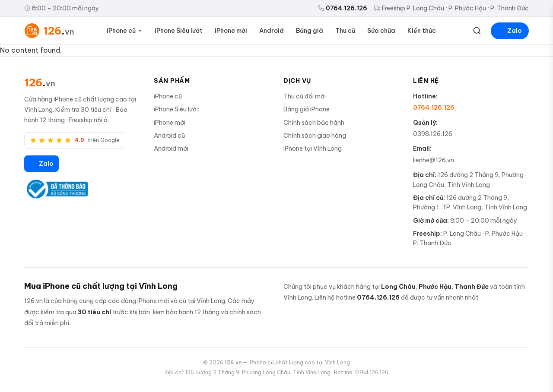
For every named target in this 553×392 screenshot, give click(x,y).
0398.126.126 (433, 134)
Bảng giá (310, 31)
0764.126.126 (343, 8)
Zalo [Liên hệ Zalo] (510, 31)
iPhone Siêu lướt (179, 31)
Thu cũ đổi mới (305, 96)
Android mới (171, 149)
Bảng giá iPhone (307, 109)
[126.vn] (40, 82)
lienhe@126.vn (434, 160)
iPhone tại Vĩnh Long (313, 149)
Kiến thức (422, 31)
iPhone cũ (125, 31)
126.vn (233, 362)
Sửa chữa (381, 31)
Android (272, 31)
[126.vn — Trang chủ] (49, 31)
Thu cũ (345, 31)
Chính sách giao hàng (315, 136)
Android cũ (169, 136)
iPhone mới (231, 31)
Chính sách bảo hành (314, 123)
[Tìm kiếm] (477, 31)
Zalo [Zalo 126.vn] (41, 164)
